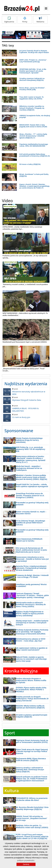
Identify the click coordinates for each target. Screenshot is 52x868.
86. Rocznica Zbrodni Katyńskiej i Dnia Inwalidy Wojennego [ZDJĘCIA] (32, 808)
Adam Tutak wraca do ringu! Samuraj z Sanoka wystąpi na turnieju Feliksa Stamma (32, 751)
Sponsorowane (19, 431)
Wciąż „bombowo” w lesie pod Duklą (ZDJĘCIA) (34, 175)
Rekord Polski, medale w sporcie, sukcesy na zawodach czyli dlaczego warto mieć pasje (31, 659)
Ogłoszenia (9, 20)
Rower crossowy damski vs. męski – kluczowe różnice (31, 513)
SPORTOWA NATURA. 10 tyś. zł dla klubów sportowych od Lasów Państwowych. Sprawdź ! (33, 71)
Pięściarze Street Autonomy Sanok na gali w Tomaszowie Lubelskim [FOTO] (32, 741)
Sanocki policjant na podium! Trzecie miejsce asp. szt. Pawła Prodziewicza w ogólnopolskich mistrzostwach (32, 779)
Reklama (40, 20)
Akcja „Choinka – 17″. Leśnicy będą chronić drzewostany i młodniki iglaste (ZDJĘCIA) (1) (33, 136)
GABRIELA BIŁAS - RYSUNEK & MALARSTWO (26, 408)
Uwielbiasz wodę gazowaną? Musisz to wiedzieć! (31, 585)
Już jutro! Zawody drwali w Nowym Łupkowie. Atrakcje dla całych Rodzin (34, 51)
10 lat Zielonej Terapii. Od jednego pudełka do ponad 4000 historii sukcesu (31, 523)
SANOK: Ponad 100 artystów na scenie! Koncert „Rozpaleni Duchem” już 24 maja (32, 818)
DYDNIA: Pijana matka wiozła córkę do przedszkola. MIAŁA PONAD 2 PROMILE (31, 690)
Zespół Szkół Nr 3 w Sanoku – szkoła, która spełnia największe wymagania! (32, 485)
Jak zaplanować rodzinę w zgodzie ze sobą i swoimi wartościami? (32, 649)
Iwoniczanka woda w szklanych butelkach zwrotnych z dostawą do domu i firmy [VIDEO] (31, 604)
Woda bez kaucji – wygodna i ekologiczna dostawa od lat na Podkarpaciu (29, 468)
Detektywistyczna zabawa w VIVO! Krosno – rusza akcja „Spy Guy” (31, 640)
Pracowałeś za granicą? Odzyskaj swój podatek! (32, 503)
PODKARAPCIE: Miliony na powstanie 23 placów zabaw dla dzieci (32, 799)
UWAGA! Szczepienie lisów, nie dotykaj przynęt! (35, 116)
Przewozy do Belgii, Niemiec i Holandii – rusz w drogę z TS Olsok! (32, 576)
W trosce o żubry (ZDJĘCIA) (30, 164)
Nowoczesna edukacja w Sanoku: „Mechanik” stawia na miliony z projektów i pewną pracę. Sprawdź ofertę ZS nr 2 (31, 459)
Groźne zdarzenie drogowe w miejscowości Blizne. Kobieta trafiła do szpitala (31, 680)
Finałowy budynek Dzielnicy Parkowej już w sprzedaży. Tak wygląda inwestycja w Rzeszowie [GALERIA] (32, 632)
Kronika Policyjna (21, 671)
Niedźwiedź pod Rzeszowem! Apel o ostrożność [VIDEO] (25, 342)
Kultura (12, 791)
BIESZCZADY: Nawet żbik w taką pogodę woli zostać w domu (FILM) (33, 126)
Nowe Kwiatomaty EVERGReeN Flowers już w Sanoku (29, 540)
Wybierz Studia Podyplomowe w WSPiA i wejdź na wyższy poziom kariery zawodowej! (30, 614)
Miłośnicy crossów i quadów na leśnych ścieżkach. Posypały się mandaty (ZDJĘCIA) (32, 108)
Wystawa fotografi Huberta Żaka (26, 399)
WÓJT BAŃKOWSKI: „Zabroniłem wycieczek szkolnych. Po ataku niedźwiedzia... (25, 314)
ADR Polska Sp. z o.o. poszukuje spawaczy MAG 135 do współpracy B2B (31, 449)
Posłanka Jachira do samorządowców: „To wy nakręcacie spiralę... (25, 257)
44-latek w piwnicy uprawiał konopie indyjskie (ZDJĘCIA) (32, 716)
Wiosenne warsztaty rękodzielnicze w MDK (26, 392)
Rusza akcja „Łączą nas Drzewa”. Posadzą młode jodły (32, 89)
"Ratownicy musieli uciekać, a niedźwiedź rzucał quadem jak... (25, 285)
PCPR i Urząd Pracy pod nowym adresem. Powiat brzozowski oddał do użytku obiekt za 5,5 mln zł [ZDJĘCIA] (32, 836)
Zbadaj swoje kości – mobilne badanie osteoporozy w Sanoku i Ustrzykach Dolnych (32, 623)
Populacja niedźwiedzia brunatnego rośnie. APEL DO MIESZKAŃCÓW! (34, 145)
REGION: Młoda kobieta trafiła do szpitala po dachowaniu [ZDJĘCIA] (30, 707)
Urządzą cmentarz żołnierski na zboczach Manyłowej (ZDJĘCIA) (32, 79)
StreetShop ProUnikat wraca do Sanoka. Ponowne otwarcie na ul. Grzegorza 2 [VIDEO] (30, 495)
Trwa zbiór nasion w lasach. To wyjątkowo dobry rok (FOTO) (32, 98)
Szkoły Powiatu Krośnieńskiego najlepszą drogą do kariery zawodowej (29, 440)
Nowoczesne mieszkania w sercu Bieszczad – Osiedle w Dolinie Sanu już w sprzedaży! (32, 559)
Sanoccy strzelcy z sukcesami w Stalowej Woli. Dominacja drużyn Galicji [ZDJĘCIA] (30, 770)
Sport (10, 733)
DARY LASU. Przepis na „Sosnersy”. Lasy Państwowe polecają (33, 61)
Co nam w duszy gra (26, 416)
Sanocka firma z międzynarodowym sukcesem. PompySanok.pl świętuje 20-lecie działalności (31, 568)
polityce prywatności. (26, 860)
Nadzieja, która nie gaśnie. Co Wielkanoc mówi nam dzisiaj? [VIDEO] (32, 826)
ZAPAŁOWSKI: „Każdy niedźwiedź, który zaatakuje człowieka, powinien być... (22, 228)
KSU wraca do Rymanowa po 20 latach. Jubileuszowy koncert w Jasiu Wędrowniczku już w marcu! (31, 550)
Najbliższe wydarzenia (26, 384)
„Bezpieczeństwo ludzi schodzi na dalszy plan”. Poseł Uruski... (23, 370)
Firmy (25, 20)
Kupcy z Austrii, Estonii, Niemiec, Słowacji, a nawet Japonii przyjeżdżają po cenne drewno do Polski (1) (34, 186)
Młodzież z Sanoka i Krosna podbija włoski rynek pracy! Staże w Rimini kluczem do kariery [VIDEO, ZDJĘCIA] (32, 477)
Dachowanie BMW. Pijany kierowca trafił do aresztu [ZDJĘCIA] (31, 759)
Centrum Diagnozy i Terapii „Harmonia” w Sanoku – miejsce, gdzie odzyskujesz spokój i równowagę (32, 595)
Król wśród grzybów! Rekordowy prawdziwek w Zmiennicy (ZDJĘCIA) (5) (35, 155)
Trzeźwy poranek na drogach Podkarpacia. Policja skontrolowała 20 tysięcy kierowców (32, 699)
